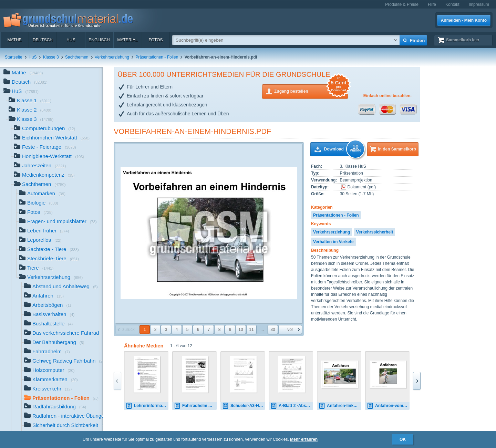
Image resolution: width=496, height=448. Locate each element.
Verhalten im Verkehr (334, 242)
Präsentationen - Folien (157, 57)
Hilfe (432, 4)
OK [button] (403, 439)
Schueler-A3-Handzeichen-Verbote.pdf (244, 406)
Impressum (479, 4)
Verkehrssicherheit (375, 232)
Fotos (156, 40)
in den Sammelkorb (397, 149)
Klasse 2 (30, 110)
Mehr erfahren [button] (304, 439)
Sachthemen (77, 57)
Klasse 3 (51, 57)
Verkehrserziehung (112, 57)
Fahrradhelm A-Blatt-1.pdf (195, 406)
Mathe (14, 40)
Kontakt (452, 4)
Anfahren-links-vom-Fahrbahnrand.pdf (340, 406)
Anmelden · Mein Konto (464, 20)
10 (241, 330)
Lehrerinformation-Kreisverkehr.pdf (147, 406)
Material (127, 40)
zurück (128, 330)
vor (290, 330)
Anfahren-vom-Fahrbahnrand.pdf (388, 406)
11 (251, 330)
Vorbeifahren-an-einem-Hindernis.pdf (192, 131)
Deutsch (43, 40)
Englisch (99, 40)
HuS (71, 40)
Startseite (14, 57)
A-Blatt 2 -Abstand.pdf (292, 406)
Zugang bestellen (311, 91)
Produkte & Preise (402, 4)
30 (273, 330)
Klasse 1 (30, 101)
